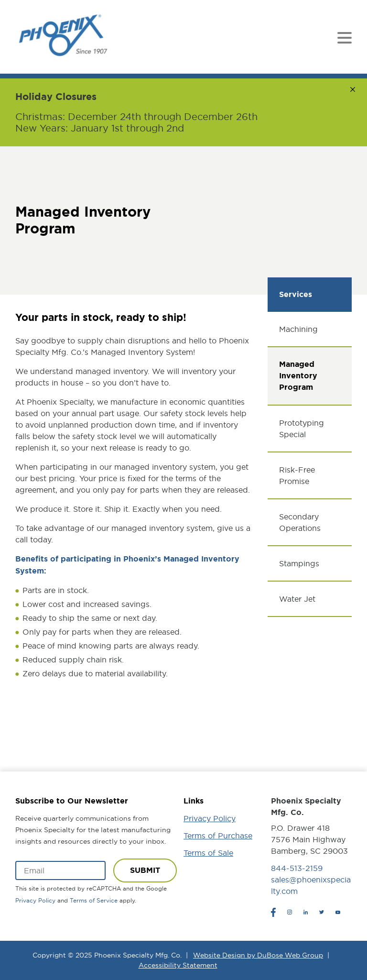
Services (296, 294)
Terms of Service (94, 900)
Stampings (299, 563)
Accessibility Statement (178, 965)
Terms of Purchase (218, 836)
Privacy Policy (35, 900)
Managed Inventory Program (298, 376)
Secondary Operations (300, 522)
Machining (298, 329)
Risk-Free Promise (297, 475)
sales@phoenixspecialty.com (311, 885)
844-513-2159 (297, 868)
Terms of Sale (208, 853)
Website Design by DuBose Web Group (258, 955)
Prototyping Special (302, 429)
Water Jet (297, 599)
